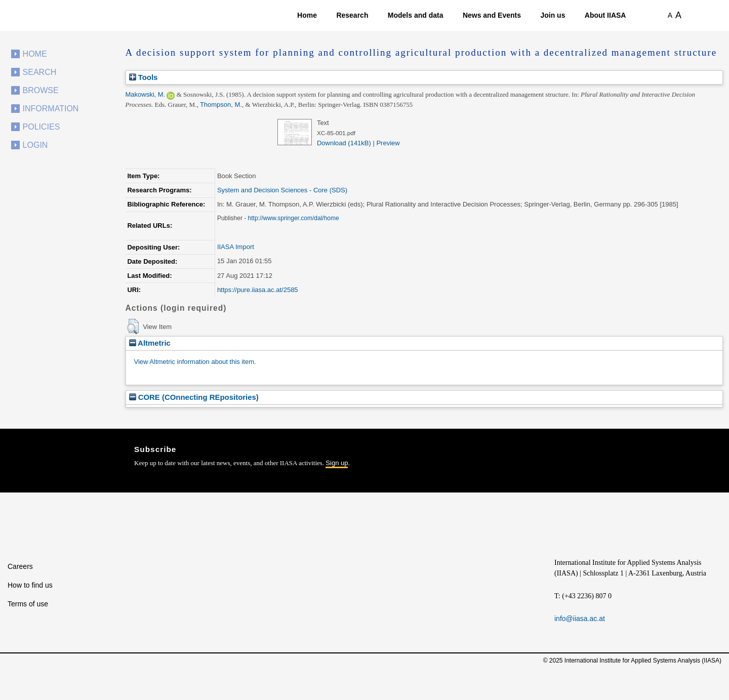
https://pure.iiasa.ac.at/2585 (258, 290)
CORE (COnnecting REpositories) (194, 397)
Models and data (416, 15)
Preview (388, 143)
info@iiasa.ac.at (580, 619)
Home (307, 15)
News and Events (492, 15)
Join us (553, 15)
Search (40, 72)
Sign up (337, 463)
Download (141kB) (344, 143)
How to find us (30, 585)
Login (35, 145)
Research (352, 15)
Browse (41, 90)
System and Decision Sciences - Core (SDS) (282, 190)
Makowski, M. (146, 94)
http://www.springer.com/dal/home (294, 218)
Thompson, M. (221, 105)
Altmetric (150, 343)
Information (51, 109)
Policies (42, 127)
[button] (133, 326)
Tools (144, 77)
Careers (20, 566)
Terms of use (28, 604)
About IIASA (605, 15)
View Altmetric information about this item (194, 362)
